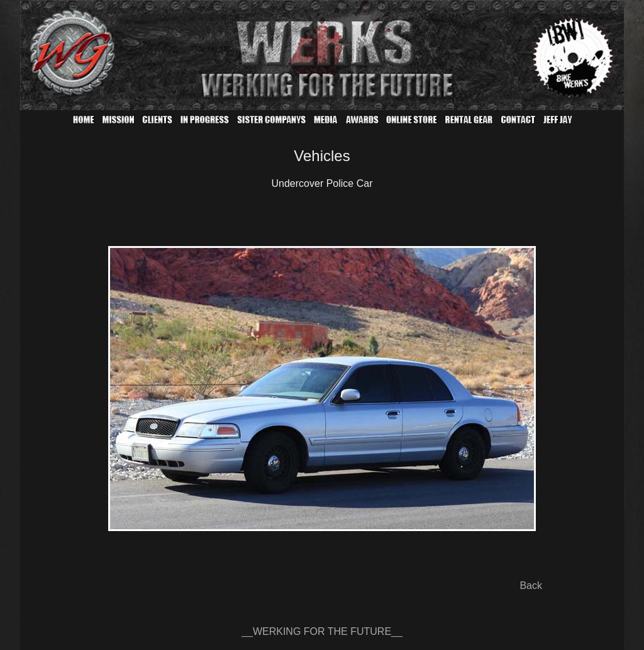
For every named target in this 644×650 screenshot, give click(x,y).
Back (531, 586)
